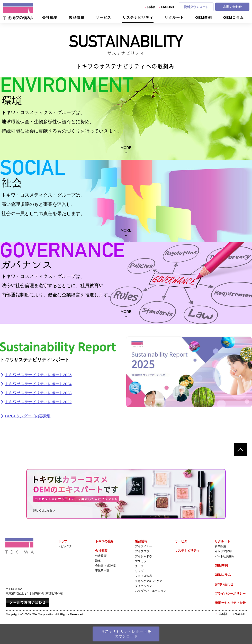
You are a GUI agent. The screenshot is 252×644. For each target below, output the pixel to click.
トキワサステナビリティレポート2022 (38, 402)
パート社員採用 (225, 556)
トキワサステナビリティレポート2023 (38, 393)
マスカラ (141, 561)
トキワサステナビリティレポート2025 (38, 375)
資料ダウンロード (196, 7)
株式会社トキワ (19, 12)
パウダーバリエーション (151, 591)
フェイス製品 (143, 576)
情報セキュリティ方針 (230, 603)
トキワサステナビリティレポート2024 (38, 384)
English (168, 7)
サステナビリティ (187, 551)
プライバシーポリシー (230, 594)
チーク (139, 566)
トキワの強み (104, 541)
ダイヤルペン (143, 586)
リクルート (222, 541)
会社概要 (101, 551)
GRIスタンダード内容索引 (28, 416)
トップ (62, 541)
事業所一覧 (102, 570)
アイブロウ (142, 551)
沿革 (98, 561)
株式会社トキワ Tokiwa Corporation (20, 546)
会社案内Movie (105, 566)
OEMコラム (223, 575)
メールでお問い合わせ (28, 602)
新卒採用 (220, 546)
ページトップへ (240, 450)
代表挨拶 (101, 556)
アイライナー (143, 546)
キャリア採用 (223, 551)
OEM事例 (221, 566)
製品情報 (141, 541)
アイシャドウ (143, 556)
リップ (139, 571)
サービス (181, 541)
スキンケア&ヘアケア (149, 581)
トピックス (65, 546)
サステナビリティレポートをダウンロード (126, 634)
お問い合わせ (232, 7)
